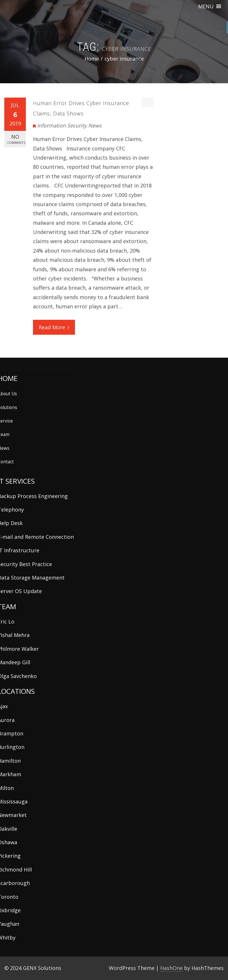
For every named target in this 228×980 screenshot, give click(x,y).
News (95, 125)
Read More (54, 327)
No (16, 139)
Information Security (62, 125)
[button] (206, 6)
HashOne (171, 968)
